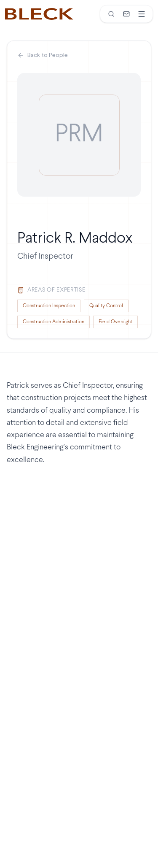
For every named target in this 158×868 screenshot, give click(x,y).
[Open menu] (142, 14)
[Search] (111, 14)
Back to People (43, 55)
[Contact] (126, 14)
